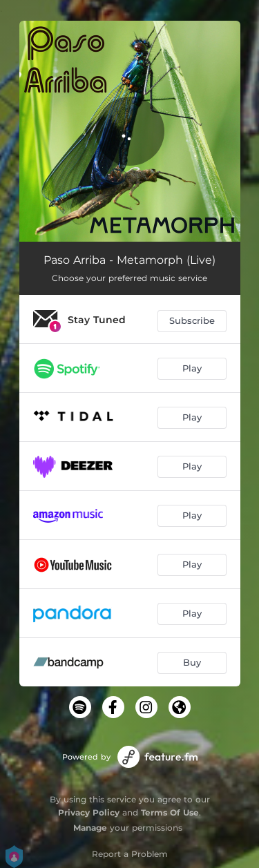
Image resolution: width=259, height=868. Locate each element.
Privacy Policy (89, 812)
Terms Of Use (170, 812)
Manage (90, 828)
